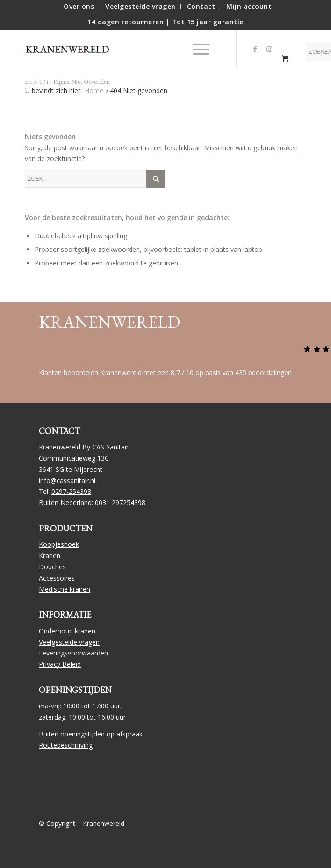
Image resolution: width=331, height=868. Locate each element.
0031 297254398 (120, 503)
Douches (52, 567)
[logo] (72, 49)
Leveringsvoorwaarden (73, 653)
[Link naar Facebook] (255, 49)
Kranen (50, 555)
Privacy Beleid (60, 664)
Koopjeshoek (59, 544)
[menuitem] (79, 7)
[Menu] (196, 49)
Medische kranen (65, 589)
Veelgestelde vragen (69, 642)
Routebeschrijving (66, 745)
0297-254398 (71, 491)
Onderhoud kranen (67, 631)
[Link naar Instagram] (269, 49)
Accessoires (57, 578)
